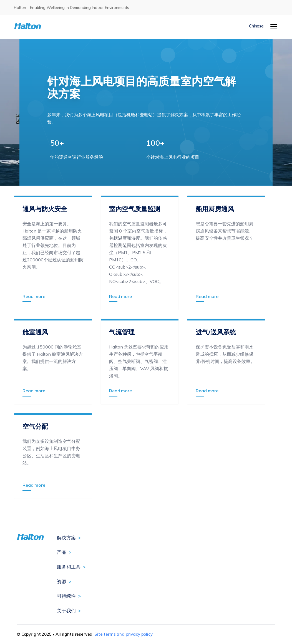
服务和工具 (69, 567)
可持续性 (66, 596)
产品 (62, 552)
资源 (62, 581)
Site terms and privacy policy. (124, 634)
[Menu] (274, 27)
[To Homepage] (36, 26)
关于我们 (66, 611)
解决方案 (66, 538)
